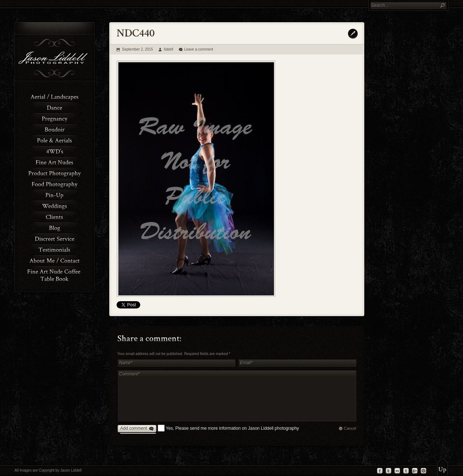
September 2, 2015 (138, 49)
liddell (169, 49)
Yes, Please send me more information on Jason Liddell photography (232, 428)
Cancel (350, 428)
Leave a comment (199, 49)
